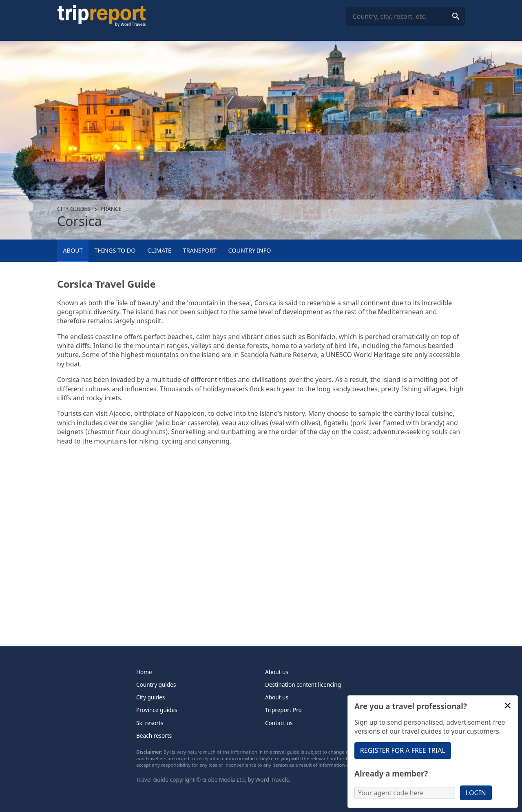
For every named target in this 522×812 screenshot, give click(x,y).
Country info (250, 250)
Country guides (156, 684)
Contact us (279, 723)
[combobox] (406, 17)
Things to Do (115, 250)
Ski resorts (150, 723)
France (112, 209)
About (73, 250)
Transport (200, 250)
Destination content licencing (303, 684)
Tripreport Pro (283, 710)
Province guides (157, 710)
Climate (159, 250)
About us (277, 672)
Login (476, 793)
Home (144, 672)
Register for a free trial (403, 750)
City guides (74, 209)
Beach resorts (154, 735)
